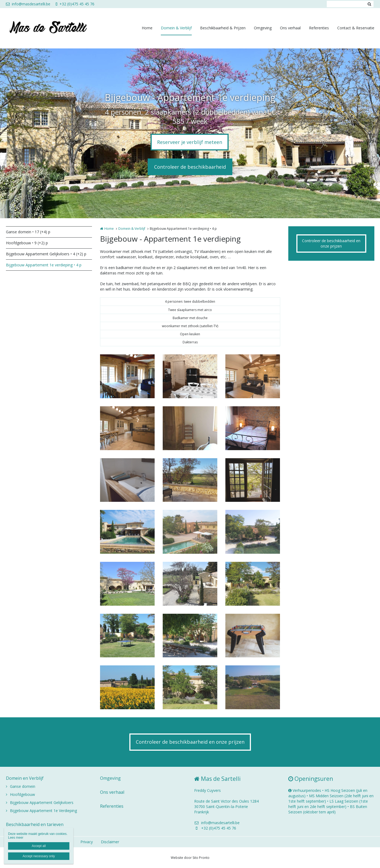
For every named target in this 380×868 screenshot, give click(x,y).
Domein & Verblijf (176, 28)
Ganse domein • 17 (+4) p (28, 232)
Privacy (87, 842)
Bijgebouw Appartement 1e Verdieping (43, 811)
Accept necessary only (39, 856)
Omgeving (263, 28)
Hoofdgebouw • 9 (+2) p (27, 243)
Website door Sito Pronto (190, 858)
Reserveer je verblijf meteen (190, 142)
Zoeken (370, 4)
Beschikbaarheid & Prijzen (223, 28)
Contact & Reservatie (356, 28)
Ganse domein (23, 786)
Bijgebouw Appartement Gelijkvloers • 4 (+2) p (46, 254)
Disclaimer (110, 842)
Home (147, 28)
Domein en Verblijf (25, 778)
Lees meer (16, 838)
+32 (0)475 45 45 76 (75, 4)
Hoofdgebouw (22, 794)
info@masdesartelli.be (28, 4)
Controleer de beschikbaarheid (190, 167)
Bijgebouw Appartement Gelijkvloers (42, 802)
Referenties (319, 28)
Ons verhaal (290, 28)
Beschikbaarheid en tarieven (35, 824)
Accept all (39, 846)
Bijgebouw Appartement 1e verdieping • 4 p (44, 265)
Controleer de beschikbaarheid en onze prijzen (331, 243)
